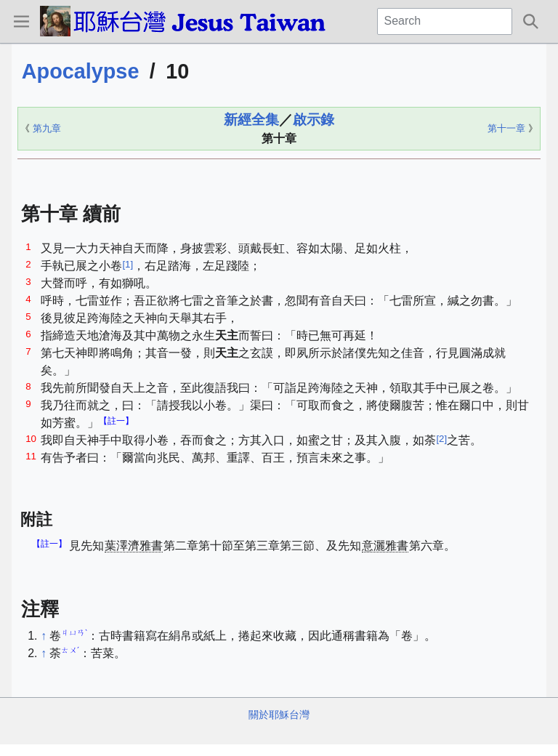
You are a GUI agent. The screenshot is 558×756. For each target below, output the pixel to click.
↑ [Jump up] (44, 636)
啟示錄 (314, 120)
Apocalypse (81, 71)
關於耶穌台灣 (279, 715)
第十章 (279, 138)
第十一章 (506, 128)
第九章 (47, 128)
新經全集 (251, 120)
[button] (21, 21)
